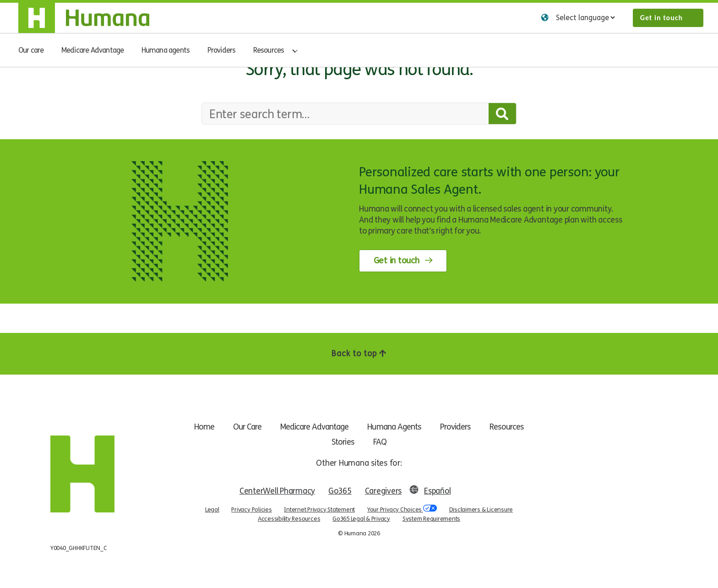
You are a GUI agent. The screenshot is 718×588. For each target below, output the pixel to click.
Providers (222, 50)
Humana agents (166, 50)
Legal (212, 509)
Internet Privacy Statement (319, 509)
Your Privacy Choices (402, 509)
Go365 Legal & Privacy (361, 518)
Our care (31, 50)
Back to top (359, 354)
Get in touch (661, 18)
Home (198, 427)
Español (438, 491)
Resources (269, 50)
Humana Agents (397, 427)
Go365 (341, 491)
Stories (342, 442)
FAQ (381, 442)
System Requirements (431, 518)
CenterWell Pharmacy (277, 491)
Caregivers (384, 491)
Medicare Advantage (93, 50)
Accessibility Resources (289, 518)
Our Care (243, 427)
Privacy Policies (251, 509)
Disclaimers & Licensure (481, 509)
